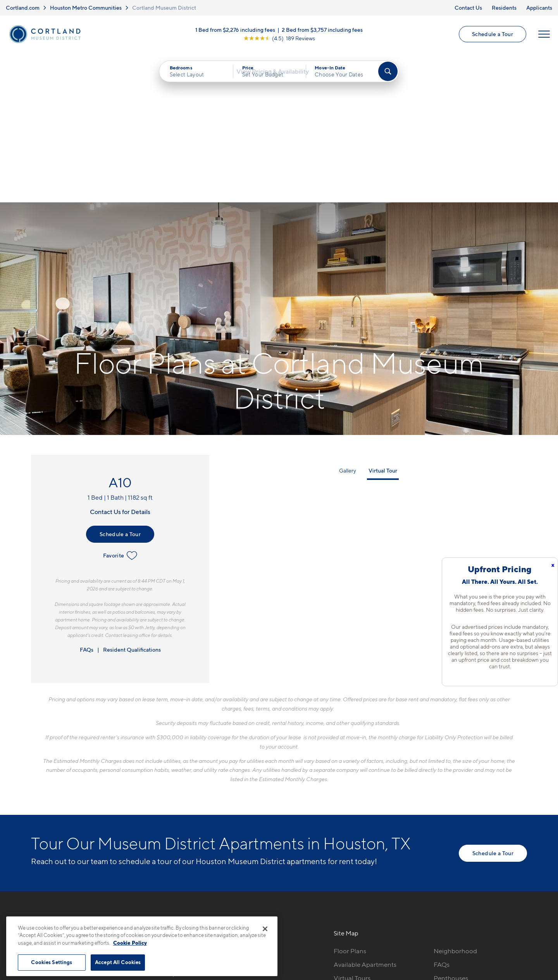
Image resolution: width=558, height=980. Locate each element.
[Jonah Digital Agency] (509, 945)
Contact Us (468, 8)
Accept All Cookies (118, 962)
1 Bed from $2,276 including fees (235, 32)
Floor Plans (350, 806)
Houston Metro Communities (86, 8)
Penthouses (451, 833)
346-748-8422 (168, 806)
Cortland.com (23, 8)
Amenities (348, 860)
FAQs (87, 505)
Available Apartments (365, 820)
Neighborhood (455, 806)
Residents (504, 8)
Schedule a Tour (492, 36)
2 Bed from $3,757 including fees (322, 32)
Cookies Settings (52, 962)
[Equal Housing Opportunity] (151, 848)
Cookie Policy (130, 943)
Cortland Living (356, 874)
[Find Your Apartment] (388, 76)
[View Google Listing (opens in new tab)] (279, 41)
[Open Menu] (543, 36)
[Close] (265, 929)
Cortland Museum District (164, 8)
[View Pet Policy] (213, 848)
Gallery (348, 325)
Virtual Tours (352, 833)
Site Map (313, 949)
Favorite (120, 411)
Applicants (539, 8)
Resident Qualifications (132, 505)
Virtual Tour (383, 325)
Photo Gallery (354, 847)
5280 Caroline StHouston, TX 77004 (176, 824)
